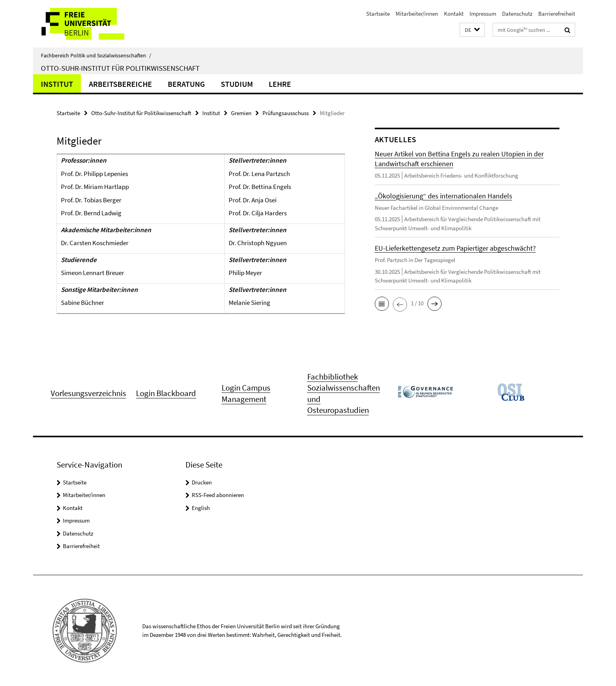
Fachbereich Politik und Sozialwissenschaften (96, 55)
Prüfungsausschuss (286, 113)
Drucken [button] (202, 482)
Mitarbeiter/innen (417, 14)
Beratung (186, 84)
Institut (57, 84)
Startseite (378, 14)
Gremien (241, 113)
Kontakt (454, 14)
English (201, 508)
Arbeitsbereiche (120, 84)
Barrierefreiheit (557, 14)
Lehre (280, 84)
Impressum (483, 14)
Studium (237, 84)
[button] (472, 30)
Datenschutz (517, 14)
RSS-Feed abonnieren (218, 495)
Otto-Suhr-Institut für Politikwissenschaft (120, 68)
